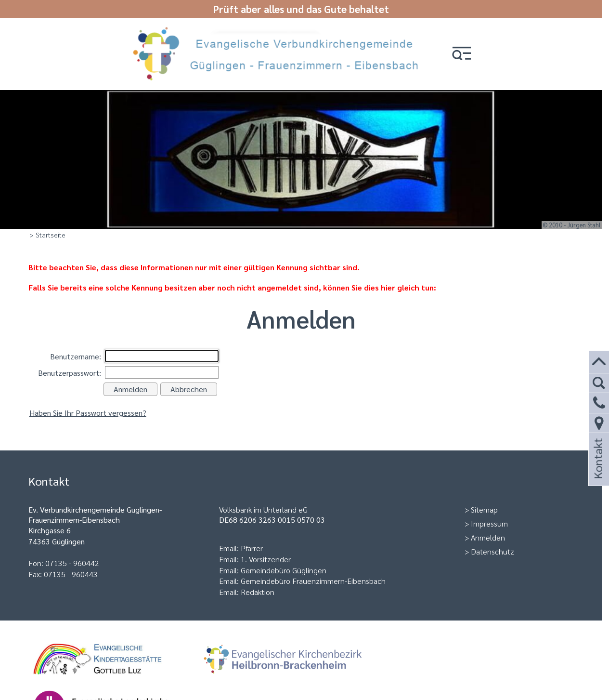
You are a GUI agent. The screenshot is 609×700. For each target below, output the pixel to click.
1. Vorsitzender (266, 559)
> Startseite (47, 235)
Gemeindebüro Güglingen (284, 570)
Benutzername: (76, 356)
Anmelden (488, 537)
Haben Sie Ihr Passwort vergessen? (88, 413)
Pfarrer (252, 548)
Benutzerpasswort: (70, 373)
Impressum (489, 523)
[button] (462, 54)
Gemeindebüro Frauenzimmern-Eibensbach (313, 581)
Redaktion (258, 592)
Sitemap (484, 509)
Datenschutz (492, 551)
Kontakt (597, 471)
